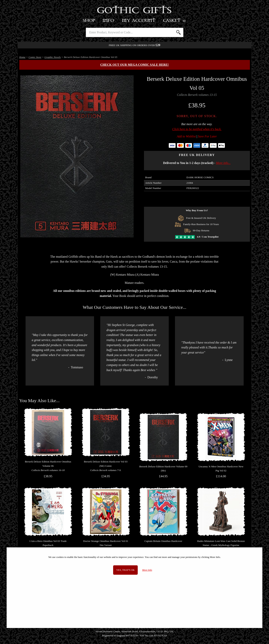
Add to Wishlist (186, 136)
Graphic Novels (52, 57)
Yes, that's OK (125, 570)
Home (22, 57)
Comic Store (35, 57)
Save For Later (207, 136)
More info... (223, 163)
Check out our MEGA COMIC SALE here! (134, 65)
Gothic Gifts (134, 11)
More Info (147, 570)
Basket (175, 21)
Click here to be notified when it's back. (197, 129)
